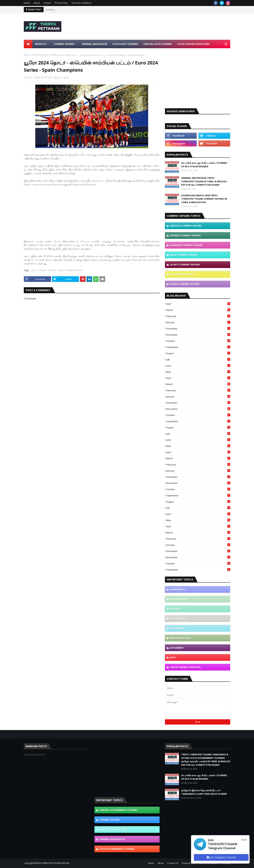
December (198, 329)
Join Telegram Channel (221, 857)
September (198, 347)
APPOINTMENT (179, 599)
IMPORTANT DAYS (180, 638)
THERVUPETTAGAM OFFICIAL (56, 863)
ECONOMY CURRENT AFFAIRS (186, 245)
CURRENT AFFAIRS (110, 820)
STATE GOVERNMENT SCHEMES (117, 849)
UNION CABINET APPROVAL (185, 667)
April (198, 304)
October (198, 341)
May (198, 372)
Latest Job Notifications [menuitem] (193, 44)
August (198, 353)
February (198, 316)
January (198, 322)
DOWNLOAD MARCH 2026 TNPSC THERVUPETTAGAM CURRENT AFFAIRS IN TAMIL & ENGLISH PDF (204, 199)
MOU (173, 657)
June (198, 366)
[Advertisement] (166, 26)
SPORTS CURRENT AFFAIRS (45, 55)
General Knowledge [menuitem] (94, 44)
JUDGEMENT (177, 648)
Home (27, 3)
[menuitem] (28, 44)
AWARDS (175, 609)
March (198, 310)
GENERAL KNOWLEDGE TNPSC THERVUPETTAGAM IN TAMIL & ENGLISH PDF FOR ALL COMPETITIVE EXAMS (204, 181)
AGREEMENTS (178, 589)
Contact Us (173, 863)
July (198, 359)
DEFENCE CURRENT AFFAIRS (185, 235)
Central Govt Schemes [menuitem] (158, 44)
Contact (47, 3)
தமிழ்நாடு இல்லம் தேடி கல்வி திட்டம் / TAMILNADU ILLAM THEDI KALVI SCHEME (204, 792)
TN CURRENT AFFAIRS (182, 274)
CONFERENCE (177, 628)
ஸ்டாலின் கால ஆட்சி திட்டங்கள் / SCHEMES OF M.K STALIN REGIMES (204, 165)
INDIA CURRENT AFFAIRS (184, 255)
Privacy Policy (61, 3)
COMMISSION (178, 619)
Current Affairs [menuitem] (64, 44)
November (198, 335)
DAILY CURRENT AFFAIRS (43, 270)
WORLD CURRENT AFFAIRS (185, 284)
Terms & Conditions (81, 3)
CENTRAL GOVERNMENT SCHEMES (119, 810)
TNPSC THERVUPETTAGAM (39, 78)
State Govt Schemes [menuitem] (125, 44)
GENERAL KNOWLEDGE (112, 839)
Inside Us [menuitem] (41, 44)
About (37, 3)
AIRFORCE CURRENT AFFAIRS (186, 226)
